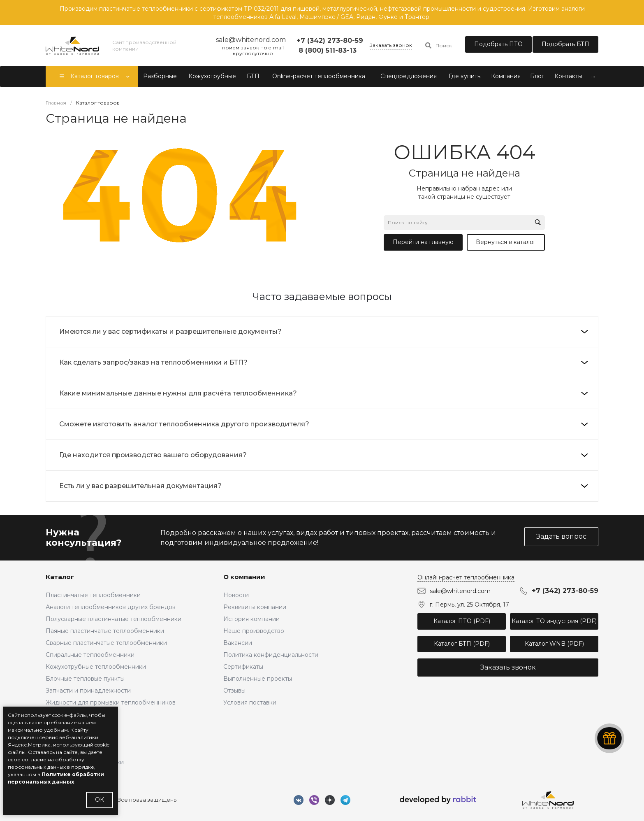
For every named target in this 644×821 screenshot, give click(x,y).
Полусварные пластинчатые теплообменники (114, 619)
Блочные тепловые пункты (85, 679)
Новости (236, 595)
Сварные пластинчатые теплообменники (106, 643)
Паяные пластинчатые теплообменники (105, 631)
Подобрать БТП (565, 44)
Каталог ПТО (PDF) (462, 621)
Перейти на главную (423, 242)
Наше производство (254, 631)
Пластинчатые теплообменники (93, 595)
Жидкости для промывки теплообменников (111, 702)
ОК (100, 800)
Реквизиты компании (255, 607)
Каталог (60, 577)
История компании (251, 619)
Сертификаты (243, 667)
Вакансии (238, 643)
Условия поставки (250, 702)
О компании (244, 577)
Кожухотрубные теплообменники (96, 667)
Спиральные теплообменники (90, 655)
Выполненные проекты (258, 679)
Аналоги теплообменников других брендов (111, 607)
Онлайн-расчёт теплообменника (466, 577)
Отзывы (234, 691)
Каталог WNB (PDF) (554, 644)
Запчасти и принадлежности (88, 691)
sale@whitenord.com (460, 591)
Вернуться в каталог (506, 242)
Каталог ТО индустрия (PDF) (554, 621)
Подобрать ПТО (498, 44)
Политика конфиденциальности (271, 655)
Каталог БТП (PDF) (462, 644)
